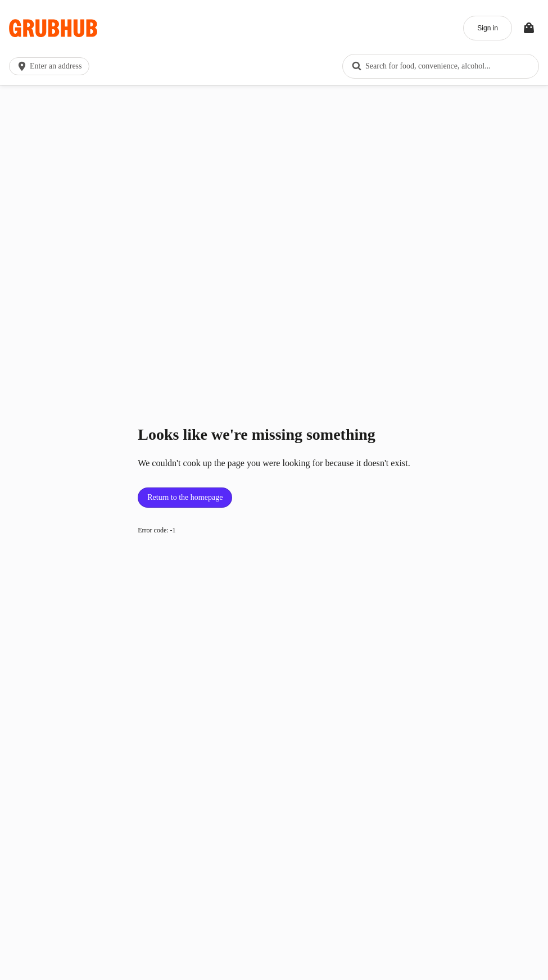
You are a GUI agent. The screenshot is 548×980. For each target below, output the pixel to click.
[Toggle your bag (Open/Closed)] (529, 28)
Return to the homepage (185, 497)
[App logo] (53, 28)
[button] (51, 66)
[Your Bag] (529, 28)
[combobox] (441, 66)
